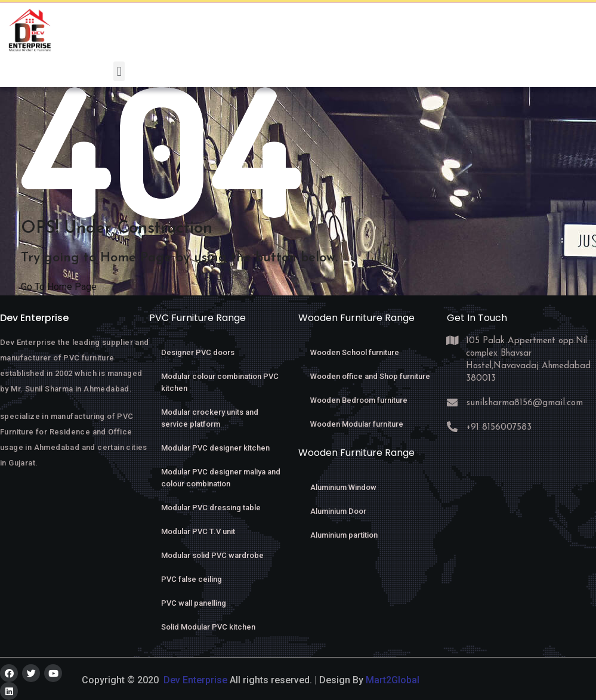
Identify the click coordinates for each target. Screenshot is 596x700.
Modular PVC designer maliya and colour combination (221, 478)
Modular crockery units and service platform (210, 418)
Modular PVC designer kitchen (215, 448)
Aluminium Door (338, 511)
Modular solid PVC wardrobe (212, 555)
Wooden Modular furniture (357, 424)
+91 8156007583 (499, 428)
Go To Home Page (59, 287)
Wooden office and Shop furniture (370, 376)
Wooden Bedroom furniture (359, 400)
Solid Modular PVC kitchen (208, 627)
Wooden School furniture (355, 352)
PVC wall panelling (194, 603)
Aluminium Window (343, 487)
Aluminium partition (344, 535)
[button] (119, 71)
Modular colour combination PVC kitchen (220, 382)
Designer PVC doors (198, 352)
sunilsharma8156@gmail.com (522, 403)
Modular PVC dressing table (211, 508)
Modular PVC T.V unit (198, 531)
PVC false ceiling (192, 579)
